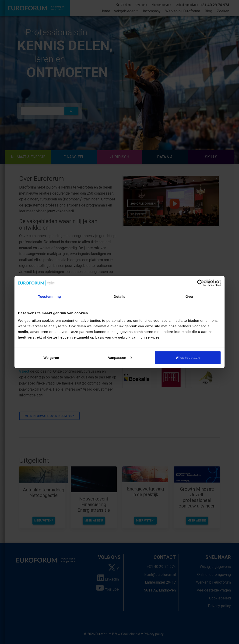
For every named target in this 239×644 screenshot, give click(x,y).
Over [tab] (190, 296)
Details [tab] (119, 296)
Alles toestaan (188, 357)
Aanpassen (120, 357)
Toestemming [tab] (49, 296)
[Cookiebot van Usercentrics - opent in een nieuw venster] (201, 283)
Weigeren (51, 357)
